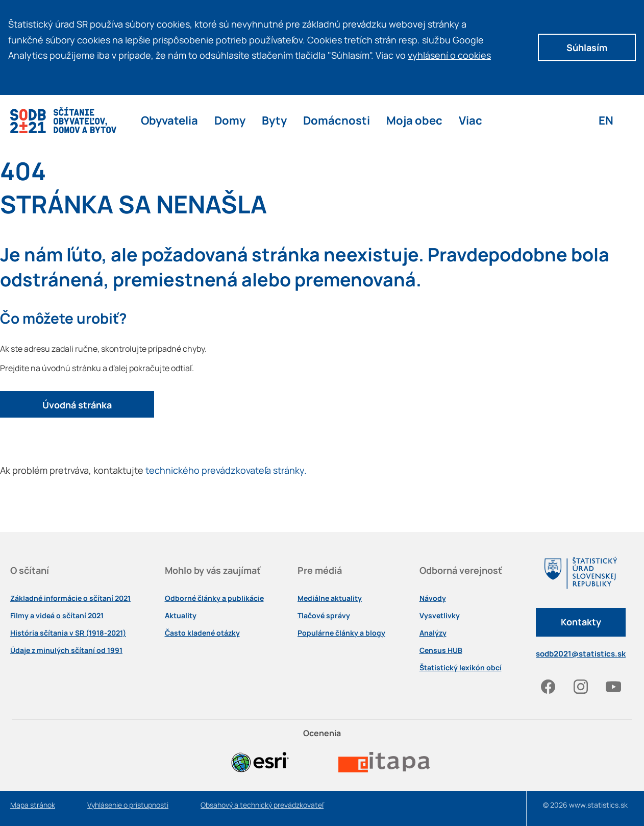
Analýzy (433, 633)
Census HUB (441, 650)
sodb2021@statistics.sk (581, 654)
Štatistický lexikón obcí (461, 668)
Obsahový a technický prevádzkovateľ (262, 805)
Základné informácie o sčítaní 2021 (70, 598)
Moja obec (414, 120)
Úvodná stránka (77, 405)
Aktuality (181, 616)
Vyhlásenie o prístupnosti (128, 805)
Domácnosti (337, 120)
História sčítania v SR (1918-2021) (68, 633)
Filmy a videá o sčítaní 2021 (57, 616)
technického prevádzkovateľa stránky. (226, 470)
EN (606, 120)
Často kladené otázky (202, 633)
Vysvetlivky (440, 616)
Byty (274, 120)
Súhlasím (587, 47)
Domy (230, 120)
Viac (470, 120)
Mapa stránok (33, 805)
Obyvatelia (169, 120)
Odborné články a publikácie (214, 598)
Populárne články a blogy (341, 633)
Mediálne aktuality (330, 598)
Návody (433, 598)
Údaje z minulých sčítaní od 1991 (66, 650)
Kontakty (581, 622)
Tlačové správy (324, 616)
